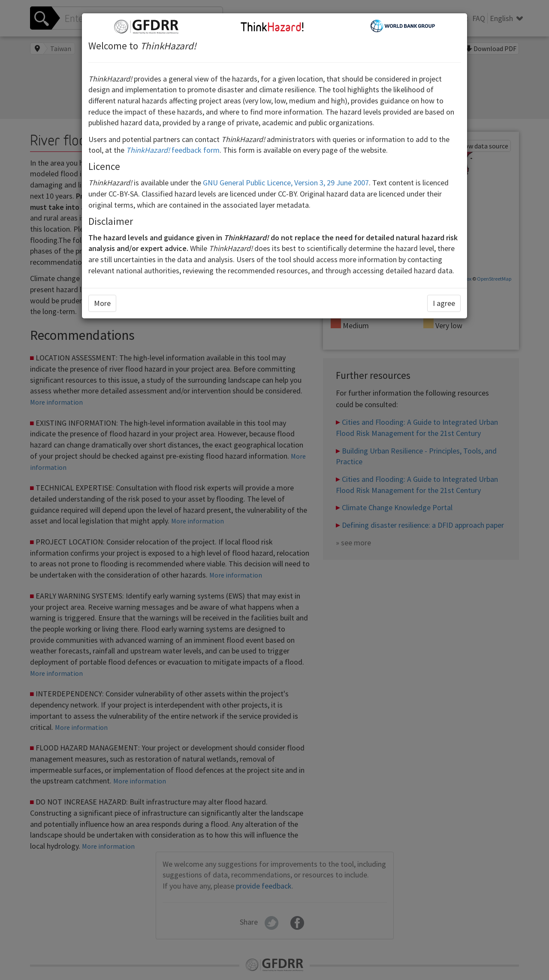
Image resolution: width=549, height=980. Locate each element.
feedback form (173, 150)
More (102, 303)
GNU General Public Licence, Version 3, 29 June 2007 (286, 183)
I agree (444, 303)
